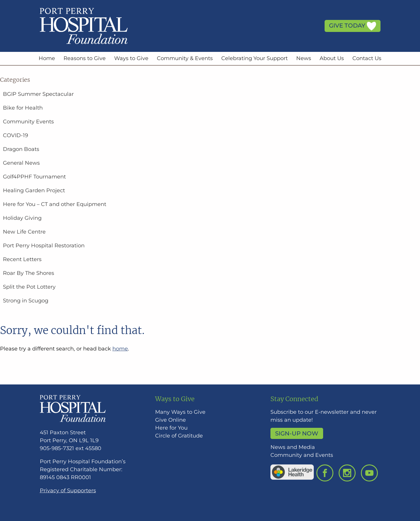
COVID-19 (16, 135)
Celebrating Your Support (254, 58)
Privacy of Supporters (68, 491)
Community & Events (185, 58)
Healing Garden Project (34, 190)
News (304, 58)
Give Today (353, 26)
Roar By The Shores (29, 273)
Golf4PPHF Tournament (34, 177)
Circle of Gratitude (179, 436)
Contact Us (367, 58)
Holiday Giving (22, 218)
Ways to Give (131, 58)
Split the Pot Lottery (29, 287)
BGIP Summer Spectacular (38, 94)
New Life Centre (24, 232)
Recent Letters (22, 259)
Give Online (170, 420)
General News (21, 163)
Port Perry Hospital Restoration (44, 246)
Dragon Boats (21, 149)
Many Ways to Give (180, 412)
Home (47, 58)
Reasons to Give (85, 58)
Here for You (171, 428)
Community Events (28, 122)
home (120, 349)
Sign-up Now (297, 433)
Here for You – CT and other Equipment (55, 204)
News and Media (293, 447)
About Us (332, 58)
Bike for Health (23, 108)
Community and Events (302, 455)
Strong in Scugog (26, 301)
